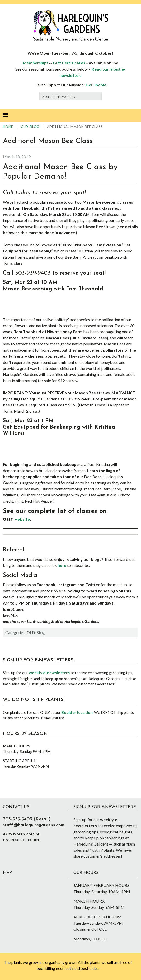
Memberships (36, 63)
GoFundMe (96, 85)
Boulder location (77, 712)
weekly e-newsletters (49, 673)
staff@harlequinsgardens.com (34, 825)
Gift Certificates (69, 63)
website (22, 520)
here (62, 565)
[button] (5, 115)
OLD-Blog (36, 632)
